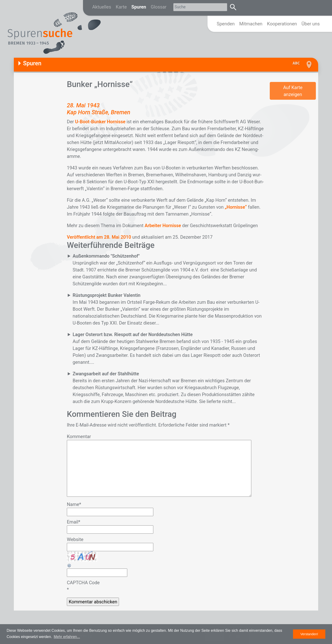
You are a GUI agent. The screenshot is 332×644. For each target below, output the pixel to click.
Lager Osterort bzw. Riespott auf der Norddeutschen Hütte (133, 334)
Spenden (226, 24)
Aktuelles (102, 7)
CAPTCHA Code (83, 583)
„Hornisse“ (236, 207)
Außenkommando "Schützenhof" (106, 256)
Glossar (159, 7)
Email (74, 522)
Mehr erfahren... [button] (67, 637)
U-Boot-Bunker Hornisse (100, 122)
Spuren (139, 7)
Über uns (311, 24)
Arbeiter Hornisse (163, 226)
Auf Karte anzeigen (293, 91)
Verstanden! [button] (309, 634)
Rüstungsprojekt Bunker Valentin (107, 295)
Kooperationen (282, 24)
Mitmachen (251, 24)
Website (75, 539)
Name (74, 504)
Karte (121, 7)
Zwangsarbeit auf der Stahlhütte (106, 374)
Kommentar (79, 436)
